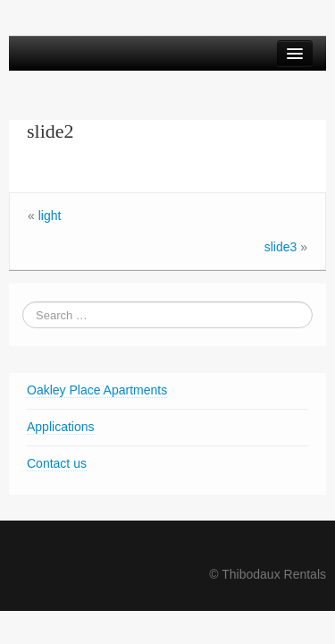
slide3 (281, 247)
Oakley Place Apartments (97, 390)
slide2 (50, 131)
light (50, 216)
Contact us (57, 463)
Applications (61, 427)
